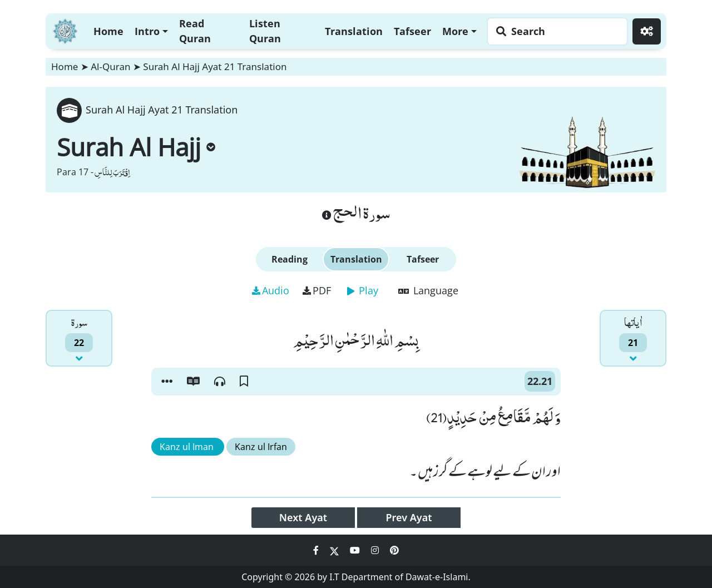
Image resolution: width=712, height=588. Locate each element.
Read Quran (195, 31)
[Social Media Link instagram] (376, 550)
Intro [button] (147, 31)
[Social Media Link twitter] (335, 550)
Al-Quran (110, 66)
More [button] (455, 31)
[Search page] (555, 31)
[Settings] (647, 31)
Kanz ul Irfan (261, 447)
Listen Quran (265, 31)
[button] (167, 382)
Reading (290, 259)
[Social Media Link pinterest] (394, 550)
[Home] (65, 30)
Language (428, 290)
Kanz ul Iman (188, 447)
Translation (354, 31)
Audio (271, 290)
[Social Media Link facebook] (317, 550)
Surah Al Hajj (136, 147)
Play (363, 290)
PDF (317, 290)
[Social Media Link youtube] (356, 550)
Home (108, 31)
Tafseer (412, 31)
